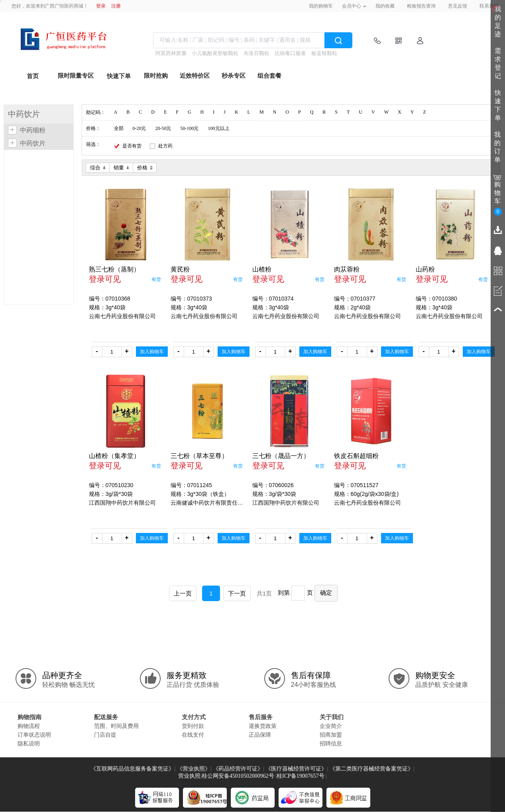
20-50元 (163, 128)
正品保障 (260, 735)
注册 (116, 6)
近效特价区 (195, 76)
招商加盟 (331, 735)
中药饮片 (33, 143)
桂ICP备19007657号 (301, 776)
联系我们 (489, 6)
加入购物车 (152, 352)
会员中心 (352, 6)
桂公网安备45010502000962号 (238, 776)
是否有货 (132, 146)
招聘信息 (331, 743)
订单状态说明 (34, 735)
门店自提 (105, 735)
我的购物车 (321, 6)
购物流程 (29, 726)
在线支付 (193, 735)
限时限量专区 (76, 76)
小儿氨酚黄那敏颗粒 (215, 53)
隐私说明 (29, 743)
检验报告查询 (421, 6)
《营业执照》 (194, 769)
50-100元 (190, 128)
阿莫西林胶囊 (171, 53)
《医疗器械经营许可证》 (296, 769)
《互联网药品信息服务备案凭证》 (132, 769)
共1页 (264, 593)
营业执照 (189, 776)
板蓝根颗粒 (324, 53)
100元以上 (219, 128)
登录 (101, 6)
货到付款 (193, 726)
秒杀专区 (234, 76)
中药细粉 (33, 130)
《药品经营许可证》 (238, 769)
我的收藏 (385, 6)
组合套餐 (269, 76)
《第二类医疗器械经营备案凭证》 (371, 769)
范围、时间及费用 (116, 726)
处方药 (165, 146)
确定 (326, 593)
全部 (119, 128)
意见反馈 (458, 6)
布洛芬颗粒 (256, 53)
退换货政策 (263, 726)
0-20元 (140, 128)
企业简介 (331, 726)
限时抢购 (156, 76)
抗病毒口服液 (290, 53)
